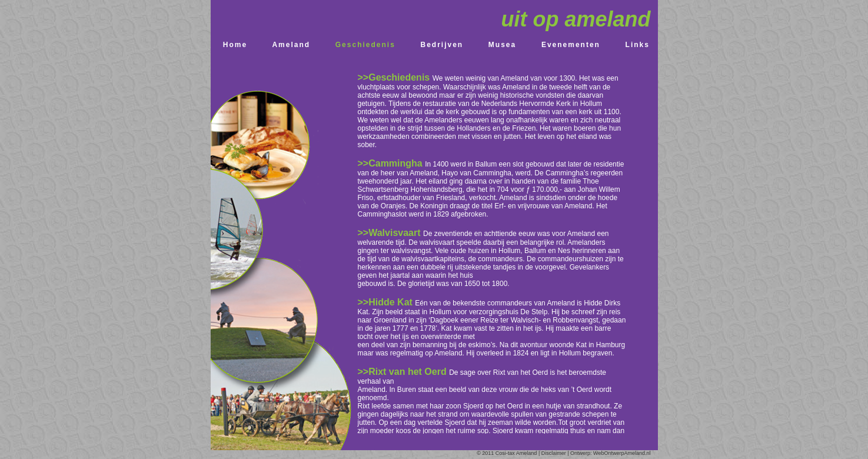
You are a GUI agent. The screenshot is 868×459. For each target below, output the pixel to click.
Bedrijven (442, 45)
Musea (502, 45)
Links (638, 45)
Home (235, 45)
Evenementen (571, 45)
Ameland (291, 45)
